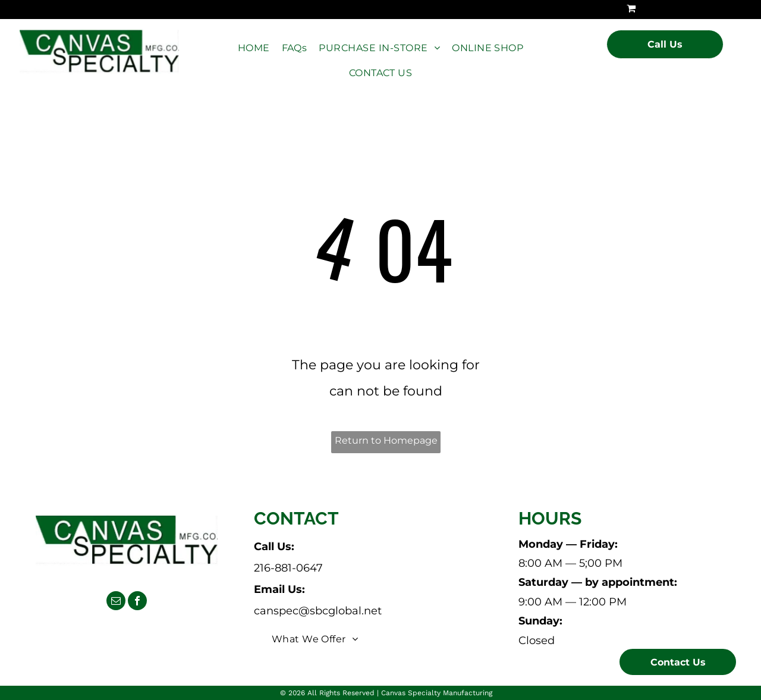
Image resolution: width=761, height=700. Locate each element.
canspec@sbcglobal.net (318, 611)
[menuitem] (254, 48)
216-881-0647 (288, 568)
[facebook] (137, 602)
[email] (116, 602)
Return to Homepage (386, 440)
